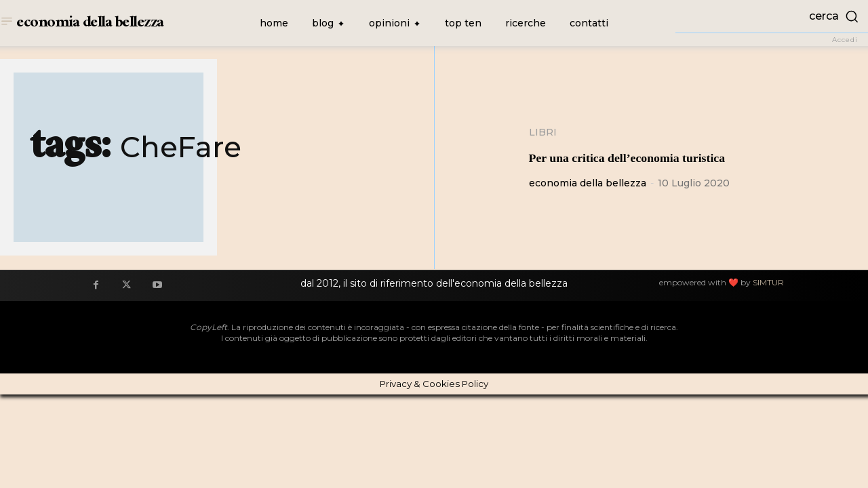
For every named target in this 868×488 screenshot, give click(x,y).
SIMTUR (768, 282)
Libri (543, 132)
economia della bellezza (588, 183)
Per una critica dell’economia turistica (662, 157)
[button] (772, 16)
